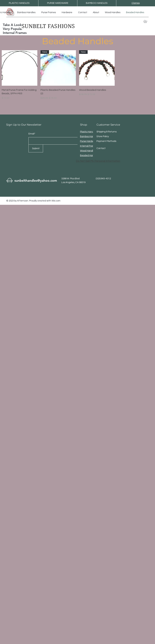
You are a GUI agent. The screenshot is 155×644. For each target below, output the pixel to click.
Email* (32, 134)
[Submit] (36, 148)
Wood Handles (88, 151)
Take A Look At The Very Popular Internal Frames (18, 29)
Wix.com (56, 201)
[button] (147, 21)
